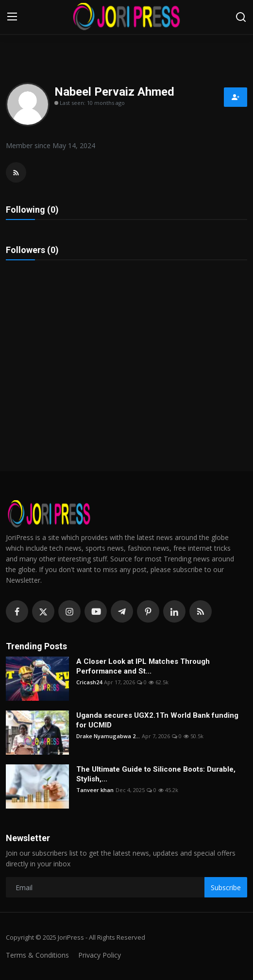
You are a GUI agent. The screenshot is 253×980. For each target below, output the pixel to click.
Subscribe (226, 887)
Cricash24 (89, 682)
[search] (241, 17)
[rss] (201, 611)
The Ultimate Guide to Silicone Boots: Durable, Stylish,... (156, 774)
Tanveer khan (95, 790)
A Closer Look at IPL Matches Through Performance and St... (143, 666)
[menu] (12, 17)
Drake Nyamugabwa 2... (108, 736)
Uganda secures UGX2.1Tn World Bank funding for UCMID (157, 720)
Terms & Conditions (37, 955)
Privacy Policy (100, 955)
